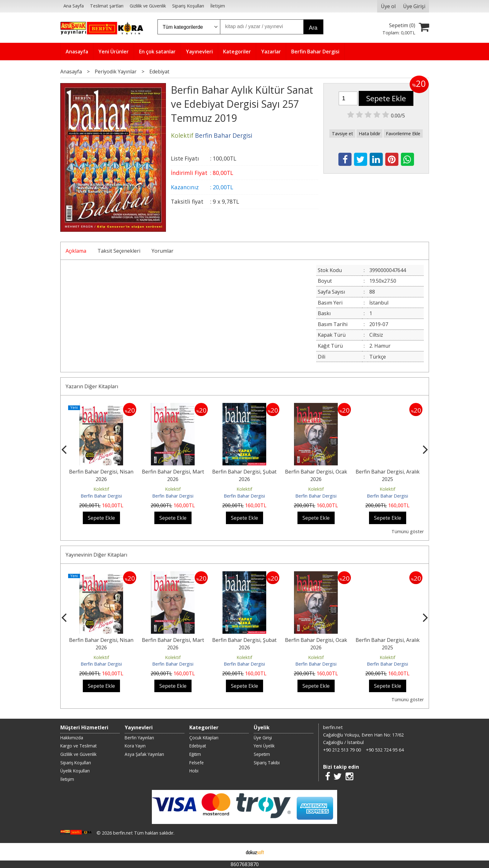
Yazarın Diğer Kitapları (92, 386)
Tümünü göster (408, 531)
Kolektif (101, 489)
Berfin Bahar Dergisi (101, 496)
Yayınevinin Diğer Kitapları (96, 555)
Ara (313, 28)
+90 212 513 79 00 (342, 750)
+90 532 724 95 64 (385, 750)
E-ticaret (235, 852)
